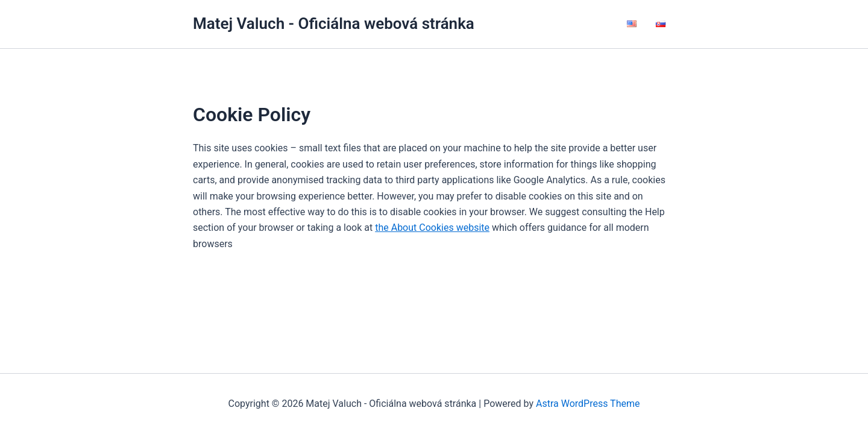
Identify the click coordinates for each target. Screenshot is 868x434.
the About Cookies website (432, 228)
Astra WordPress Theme (588, 404)
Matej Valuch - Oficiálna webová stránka (334, 24)
